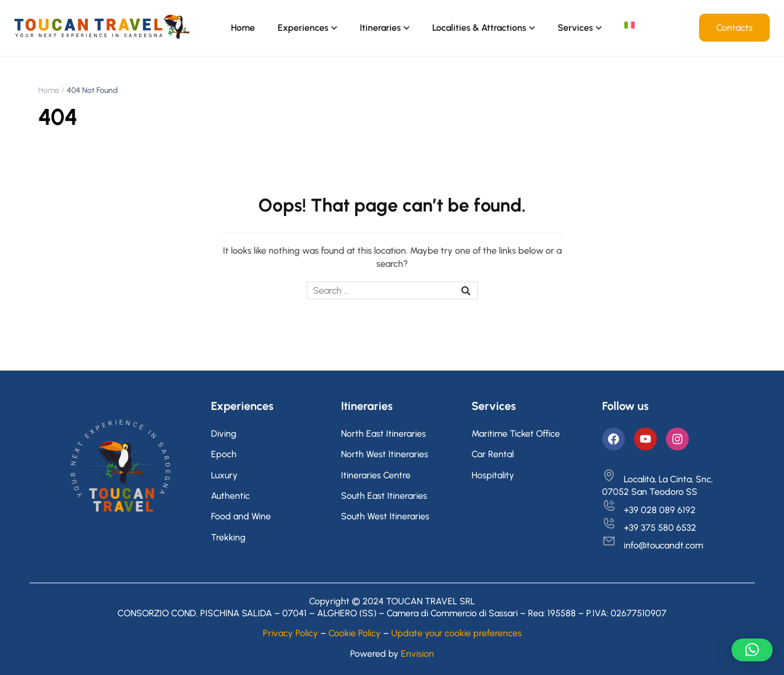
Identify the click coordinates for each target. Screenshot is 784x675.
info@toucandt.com (653, 545)
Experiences (303, 28)
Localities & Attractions (479, 28)
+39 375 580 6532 (649, 528)
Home (243, 28)
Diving (224, 434)
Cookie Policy (355, 633)
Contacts (734, 28)
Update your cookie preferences (456, 633)
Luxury (224, 475)
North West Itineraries (385, 454)
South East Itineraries (384, 496)
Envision (417, 654)
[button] (752, 650)
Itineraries (380, 28)
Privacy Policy (291, 633)
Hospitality (493, 475)
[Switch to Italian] (629, 25)
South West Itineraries (385, 516)
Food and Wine (241, 516)
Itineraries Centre (376, 475)
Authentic (230, 496)
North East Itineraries (383, 434)
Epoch (224, 454)
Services (575, 28)
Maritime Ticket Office (516, 434)
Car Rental (493, 454)
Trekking (228, 537)
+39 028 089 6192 (649, 510)
